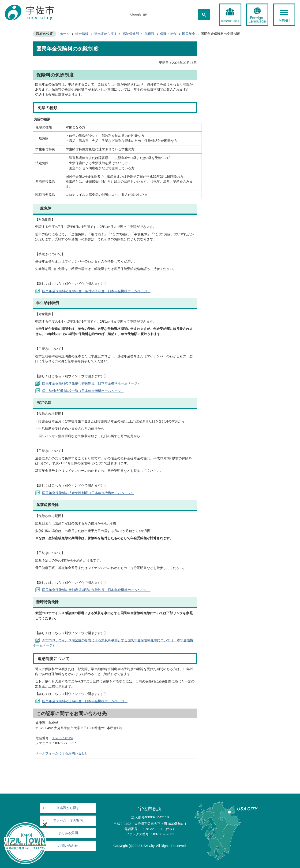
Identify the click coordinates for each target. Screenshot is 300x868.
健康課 (150, 34)
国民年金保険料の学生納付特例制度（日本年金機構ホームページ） (91, 383)
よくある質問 (68, 833)
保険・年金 (168, 34)
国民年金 (189, 34)
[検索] (164, 15)
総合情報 (82, 34)
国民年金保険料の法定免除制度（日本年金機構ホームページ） (88, 493)
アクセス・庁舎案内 (68, 821)
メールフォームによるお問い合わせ (62, 753)
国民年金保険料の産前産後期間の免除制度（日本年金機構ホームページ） (96, 590)
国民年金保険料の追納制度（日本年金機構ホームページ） (85, 701)
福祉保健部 (131, 34)
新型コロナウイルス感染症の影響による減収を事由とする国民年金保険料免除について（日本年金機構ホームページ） (113, 643)
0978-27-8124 (62, 738)
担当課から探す (105, 34)
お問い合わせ (68, 846)
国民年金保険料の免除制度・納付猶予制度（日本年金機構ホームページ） (96, 291)
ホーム (65, 34)
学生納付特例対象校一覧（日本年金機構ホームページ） (83, 391)
